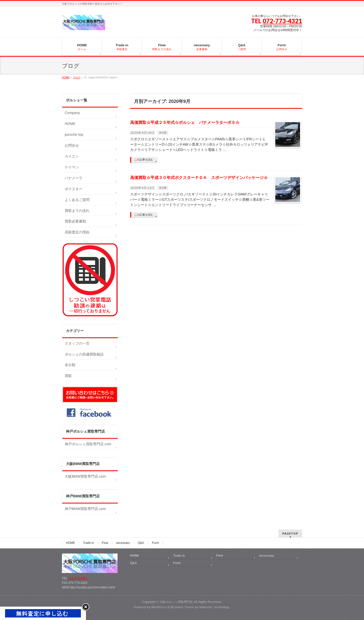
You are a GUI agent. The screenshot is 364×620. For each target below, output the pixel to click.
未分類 (163, 133)
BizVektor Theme (182, 607)
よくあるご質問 (77, 200)
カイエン (72, 156)
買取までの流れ (77, 211)
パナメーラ (74, 178)
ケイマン (72, 167)
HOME (70, 124)
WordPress (159, 607)
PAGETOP (290, 533)
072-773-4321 (282, 21)
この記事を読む (144, 160)
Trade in (88, 543)
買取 (68, 376)
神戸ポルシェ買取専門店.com (88, 444)
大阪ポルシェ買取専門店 (176, 602)
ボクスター (74, 189)
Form (155, 543)
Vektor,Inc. (206, 607)
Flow (105, 543)
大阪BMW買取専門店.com (85, 476)
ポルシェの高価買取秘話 (84, 354)
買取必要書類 (75, 221)
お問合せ (72, 145)
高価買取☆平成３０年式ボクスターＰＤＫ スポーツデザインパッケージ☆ (199, 178)
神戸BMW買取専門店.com (85, 509)
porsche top (74, 135)
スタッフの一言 (77, 343)
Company (72, 113)
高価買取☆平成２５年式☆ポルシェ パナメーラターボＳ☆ (185, 123)
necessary (123, 543)
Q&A (141, 543)
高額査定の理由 (77, 232)
